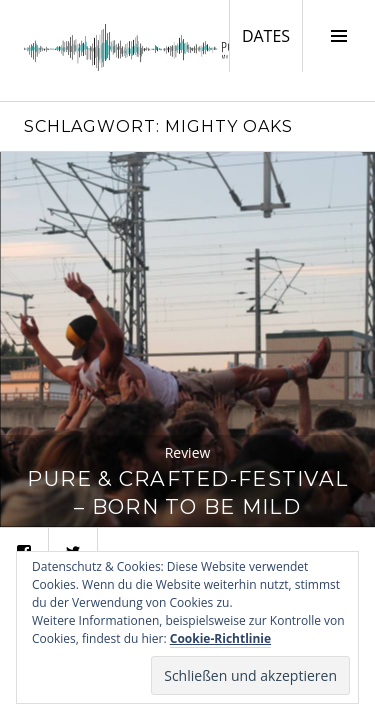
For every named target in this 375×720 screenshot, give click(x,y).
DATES (272, 35)
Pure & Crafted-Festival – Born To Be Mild (187, 492)
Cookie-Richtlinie (220, 638)
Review (188, 452)
